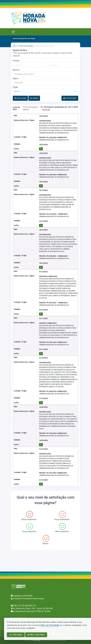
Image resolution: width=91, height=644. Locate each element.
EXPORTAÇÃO (70, 98)
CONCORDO (16, 635)
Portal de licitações (26, 46)
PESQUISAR (20, 98)
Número (16, 70)
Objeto (16, 78)
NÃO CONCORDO (36, 635)
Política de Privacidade (49, 625)
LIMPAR (34, 98)
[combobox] (45, 91)
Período (16, 61)
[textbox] (45, 91)
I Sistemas (36, 640)
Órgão (15, 87)
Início (15, 46)
